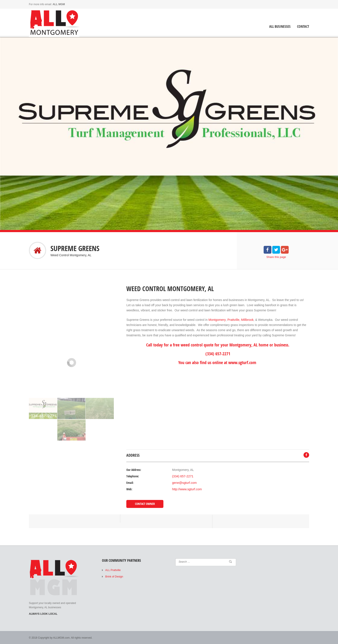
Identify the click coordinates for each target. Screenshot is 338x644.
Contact (303, 27)
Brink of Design (114, 576)
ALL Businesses (280, 27)
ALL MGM (59, 4)
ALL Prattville (113, 570)
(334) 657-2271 (182, 476)
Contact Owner (145, 504)
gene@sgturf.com (184, 483)
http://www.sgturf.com (186, 489)
